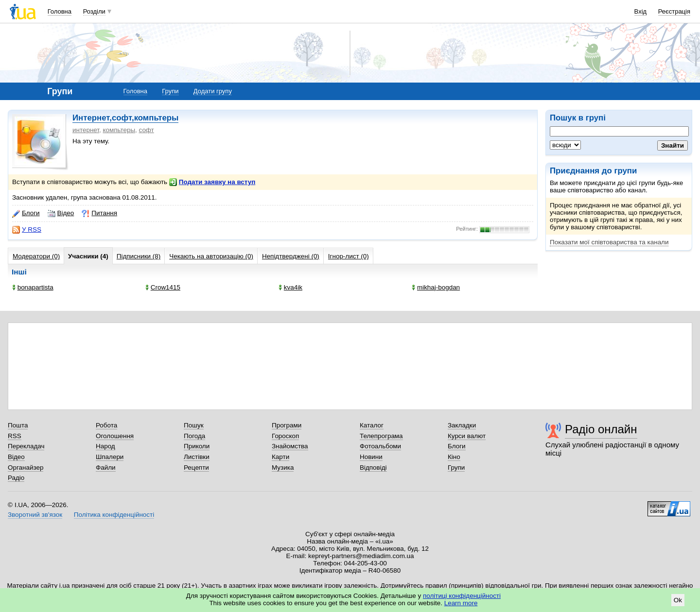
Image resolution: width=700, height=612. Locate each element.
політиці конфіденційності (462, 596)
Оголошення (115, 436)
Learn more (461, 603)
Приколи (197, 446)
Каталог (372, 425)
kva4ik (290, 287)
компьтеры (119, 130)
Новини (371, 457)
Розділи (94, 11)
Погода (194, 436)
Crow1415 (163, 287)
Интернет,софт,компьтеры (125, 118)
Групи (170, 91)
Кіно (454, 457)
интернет (86, 130)
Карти (280, 457)
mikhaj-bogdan (436, 287)
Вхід (641, 11)
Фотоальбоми (380, 446)
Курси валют (467, 436)
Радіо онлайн (601, 429)
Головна (60, 11)
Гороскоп (285, 436)
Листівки (197, 457)
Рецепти (196, 467)
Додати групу (213, 91)
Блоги (26, 213)
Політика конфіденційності (114, 515)
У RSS (27, 230)
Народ (105, 446)
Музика (283, 467)
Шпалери (110, 457)
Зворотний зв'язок (35, 515)
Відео (61, 213)
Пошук (194, 425)
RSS (15, 436)
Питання (99, 213)
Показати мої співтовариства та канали (609, 242)
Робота (106, 425)
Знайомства (290, 446)
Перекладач (26, 446)
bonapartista (33, 287)
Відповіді (373, 467)
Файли (106, 467)
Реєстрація (674, 11)
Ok (678, 600)
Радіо (16, 478)
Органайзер (26, 467)
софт (147, 130)
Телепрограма (381, 436)
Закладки (462, 425)
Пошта (18, 425)
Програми (287, 425)
